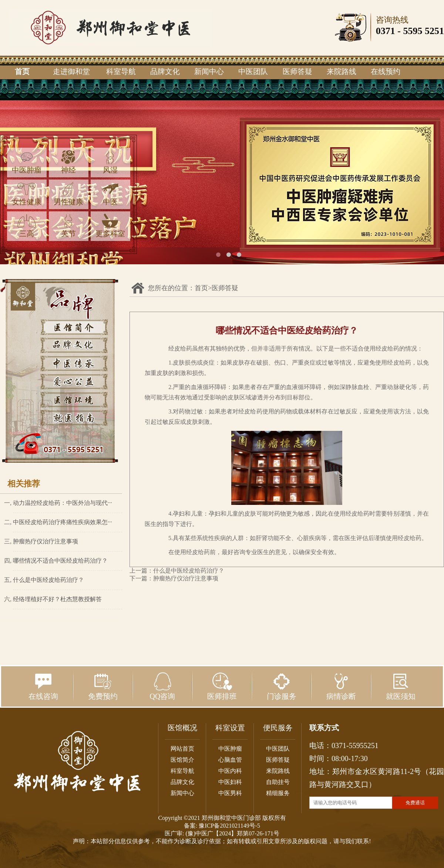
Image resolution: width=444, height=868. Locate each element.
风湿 (110, 162)
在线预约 (386, 71)
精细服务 (278, 793)
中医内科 (230, 771)
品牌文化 (165, 71)
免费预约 (103, 686)
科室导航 (121, 71)
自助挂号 (278, 782)
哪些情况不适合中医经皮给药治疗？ (60, 561)
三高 (27, 226)
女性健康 (27, 194)
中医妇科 (230, 782)
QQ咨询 (163, 686)
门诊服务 (282, 686)
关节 (68, 226)
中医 (110, 194)
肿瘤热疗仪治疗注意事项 (46, 541)
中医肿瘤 (27, 162)
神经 (68, 162)
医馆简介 (182, 760)
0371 (386, 31)
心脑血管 (230, 760)
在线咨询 (43, 686)
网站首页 (182, 749)
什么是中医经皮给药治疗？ (48, 580)
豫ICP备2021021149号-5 (229, 826)
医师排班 (222, 686)
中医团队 (253, 71)
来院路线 (342, 71)
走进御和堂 (71, 71)
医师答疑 (297, 71)
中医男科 (230, 793)
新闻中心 (209, 71)
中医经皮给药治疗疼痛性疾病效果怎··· (63, 522)
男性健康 (68, 194)
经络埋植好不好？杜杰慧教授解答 (57, 599)
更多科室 (110, 226)
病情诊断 (341, 686)
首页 (22, 71)
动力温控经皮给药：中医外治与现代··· (63, 503)
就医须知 (401, 686)
